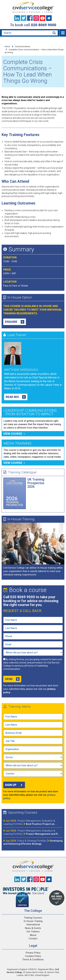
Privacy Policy (33, 953)
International (33, 925)
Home (7, 47)
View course (14, 434)
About (33, 935)
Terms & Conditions (33, 960)
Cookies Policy (33, 956)
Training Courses (33, 918)
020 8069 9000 (44, 25)
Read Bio (16, 397)
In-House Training (19, 519)
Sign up (14, 785)
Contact (33, 939)
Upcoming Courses (20, 812)
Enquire (15, 322)
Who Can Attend (15, 181)
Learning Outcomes (18, 203)
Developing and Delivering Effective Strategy (33, 842)
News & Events (33, 928)
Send (12, 679)
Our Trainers (33, 932)
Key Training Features (20, 135)
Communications (22, 47)
